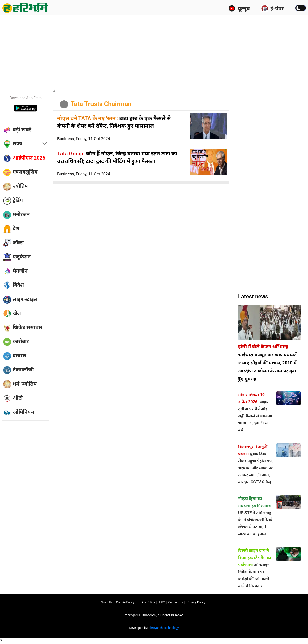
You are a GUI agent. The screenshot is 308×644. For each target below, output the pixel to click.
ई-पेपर (272, 8)
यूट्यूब (239, 8)
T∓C (161, 602)
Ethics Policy (146, 602)
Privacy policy (196, 602)
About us (106, 602)
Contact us (176, 602)
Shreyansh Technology (164, 628)
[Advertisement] (154, 50)
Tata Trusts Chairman (101, 104)
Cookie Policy (125, 602)
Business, (84, 139)
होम (55, 91)
